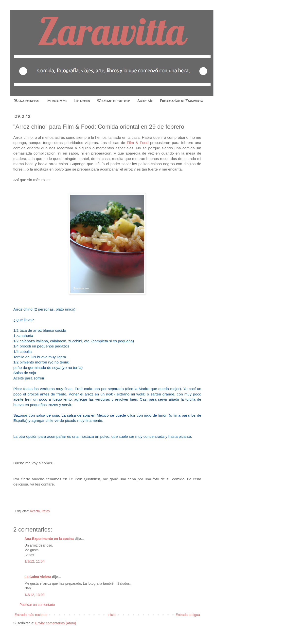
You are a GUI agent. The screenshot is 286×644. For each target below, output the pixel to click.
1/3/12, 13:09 (35, 595)
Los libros (82, 101)
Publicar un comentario (37, 605)
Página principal (27, 101)
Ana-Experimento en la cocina (49, 539)
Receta (35, 511)
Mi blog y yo (57, 101)
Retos (45, 511)
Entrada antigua (188, 615)
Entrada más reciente (31, 615)
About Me (145, 101)
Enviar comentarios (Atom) (56, 623)
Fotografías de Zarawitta (182, 101)
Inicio (112, 615)
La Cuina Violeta (38, 577)
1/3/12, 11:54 (35, 561)
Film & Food (138, 143)
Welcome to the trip (114, 101)
